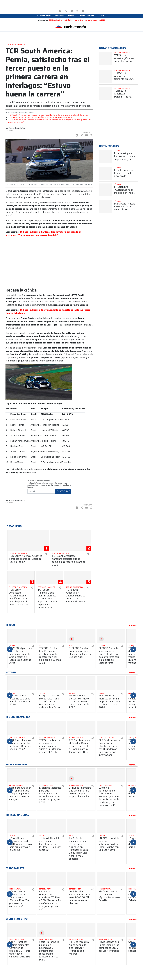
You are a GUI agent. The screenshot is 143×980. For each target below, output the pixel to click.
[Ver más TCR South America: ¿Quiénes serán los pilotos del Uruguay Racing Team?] (28, 540)
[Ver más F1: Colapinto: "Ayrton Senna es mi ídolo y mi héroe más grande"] (106, 190)
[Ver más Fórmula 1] (126, 151)
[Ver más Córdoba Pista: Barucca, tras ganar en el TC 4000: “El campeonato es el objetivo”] (81, 879)
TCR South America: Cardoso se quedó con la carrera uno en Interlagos (40, 117)
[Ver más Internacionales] (21, 785)
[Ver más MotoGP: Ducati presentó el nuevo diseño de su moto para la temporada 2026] (81, 683)
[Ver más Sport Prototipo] (21, 939)
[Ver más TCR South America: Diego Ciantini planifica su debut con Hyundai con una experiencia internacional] (49, 578)
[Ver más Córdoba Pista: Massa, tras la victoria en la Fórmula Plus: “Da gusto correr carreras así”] (22, 879)
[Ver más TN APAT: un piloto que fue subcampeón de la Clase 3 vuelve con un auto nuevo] (111, 826)
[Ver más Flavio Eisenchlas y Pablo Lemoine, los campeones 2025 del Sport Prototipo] (111, 930)
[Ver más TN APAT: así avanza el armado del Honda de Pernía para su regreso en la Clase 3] (22, 826)
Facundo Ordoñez (17, 128)
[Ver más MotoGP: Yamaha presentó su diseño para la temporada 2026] (22, 683)
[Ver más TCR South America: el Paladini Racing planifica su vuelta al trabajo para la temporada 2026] (21, 578)
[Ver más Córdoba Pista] (21, 889)
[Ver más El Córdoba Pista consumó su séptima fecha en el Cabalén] (111, 879)
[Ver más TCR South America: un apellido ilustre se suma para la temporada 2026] (78, 578)
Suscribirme (63, 491)
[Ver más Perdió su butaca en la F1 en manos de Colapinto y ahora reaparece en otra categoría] (22, 775)
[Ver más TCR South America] (26, 553)
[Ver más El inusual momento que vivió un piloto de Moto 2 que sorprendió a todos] (81, 775)
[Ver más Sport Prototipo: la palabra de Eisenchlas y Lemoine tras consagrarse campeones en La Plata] (51, 930)
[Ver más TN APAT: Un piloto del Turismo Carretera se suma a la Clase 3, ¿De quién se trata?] (51, 826)
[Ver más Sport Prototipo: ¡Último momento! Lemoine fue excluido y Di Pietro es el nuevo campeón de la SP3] (22, 930)
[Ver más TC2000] (21, 646)
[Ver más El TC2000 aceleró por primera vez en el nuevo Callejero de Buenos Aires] (81, 636)
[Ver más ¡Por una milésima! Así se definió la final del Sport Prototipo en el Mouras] (81, 930)
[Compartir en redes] (46, 554)
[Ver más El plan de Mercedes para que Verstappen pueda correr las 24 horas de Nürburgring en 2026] (51, 775)
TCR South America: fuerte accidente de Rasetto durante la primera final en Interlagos (48, 115)
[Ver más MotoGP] (21, 693)
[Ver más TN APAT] (21, 836)
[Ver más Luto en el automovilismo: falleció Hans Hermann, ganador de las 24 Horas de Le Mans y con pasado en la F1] (111, 775)
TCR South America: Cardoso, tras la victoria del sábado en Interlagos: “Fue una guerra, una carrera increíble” (50, 121)
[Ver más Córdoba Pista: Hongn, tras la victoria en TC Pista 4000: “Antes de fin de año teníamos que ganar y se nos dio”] (51, 879)
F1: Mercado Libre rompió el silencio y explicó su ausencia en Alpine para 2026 (77, 20)
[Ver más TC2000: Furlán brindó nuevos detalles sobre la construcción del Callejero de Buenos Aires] (51, 636)
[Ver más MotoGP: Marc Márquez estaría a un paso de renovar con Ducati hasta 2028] (111, 683)
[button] (44, 16)
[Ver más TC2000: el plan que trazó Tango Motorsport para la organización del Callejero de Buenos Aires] (22, 636)
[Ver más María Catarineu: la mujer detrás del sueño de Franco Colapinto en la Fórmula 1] (106, 207)
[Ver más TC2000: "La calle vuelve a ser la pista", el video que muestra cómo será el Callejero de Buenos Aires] (111, 636)
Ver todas (133, 625)
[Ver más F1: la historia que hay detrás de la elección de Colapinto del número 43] (106, 173)
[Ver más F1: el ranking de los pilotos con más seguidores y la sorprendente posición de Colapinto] (106, 156)
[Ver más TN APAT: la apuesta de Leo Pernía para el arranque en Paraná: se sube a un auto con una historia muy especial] (81, 826)
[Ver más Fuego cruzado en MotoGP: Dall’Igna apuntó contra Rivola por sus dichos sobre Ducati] (51, 683)
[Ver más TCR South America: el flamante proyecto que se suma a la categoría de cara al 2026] (71, 540)
